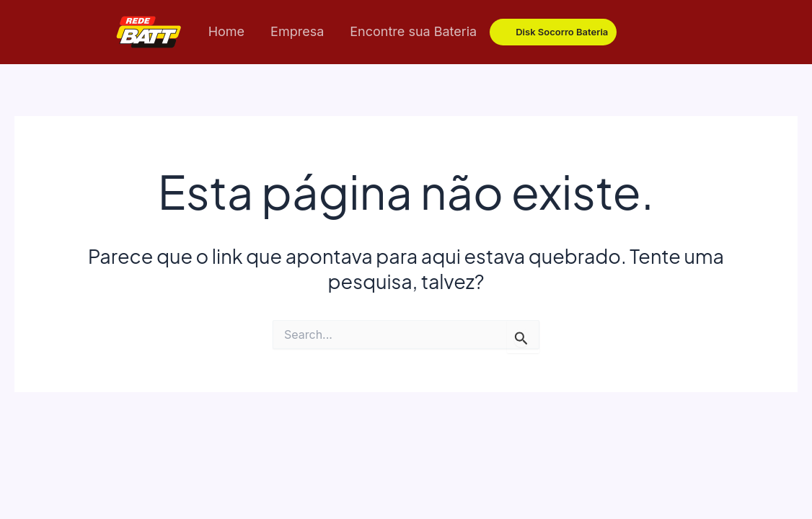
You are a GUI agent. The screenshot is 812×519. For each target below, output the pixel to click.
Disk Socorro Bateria (562, 32)
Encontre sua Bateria (413, 31)
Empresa (297, 31)
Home (226, 31)
